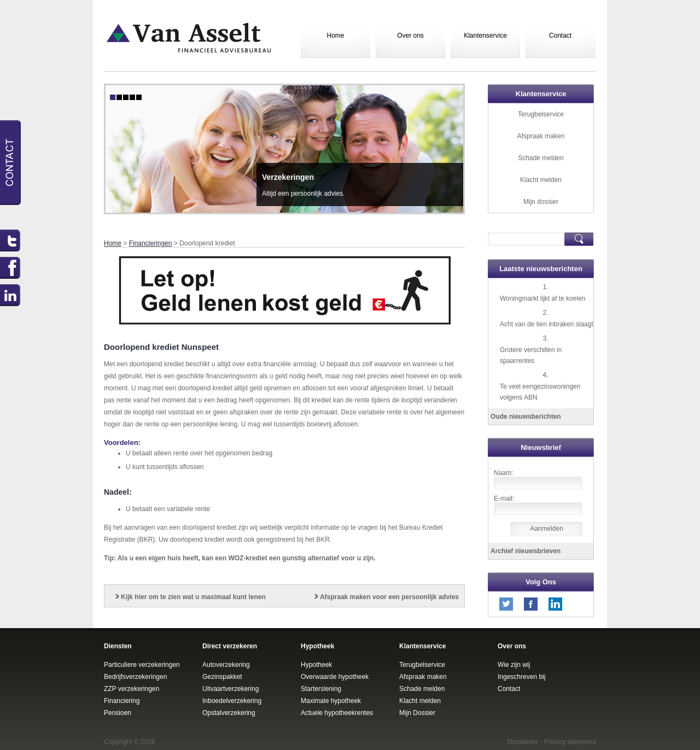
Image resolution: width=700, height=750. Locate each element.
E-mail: (504, 499)
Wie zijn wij (514, 665)
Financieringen (151, 243)
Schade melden (541, 158)
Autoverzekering (226, 665)
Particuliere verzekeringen (142, 665)
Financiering (122, 701)
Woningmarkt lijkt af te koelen (543, 298)
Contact (560, 36)
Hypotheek (316, 665)
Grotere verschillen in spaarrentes (531, 355)
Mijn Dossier (417, 713)
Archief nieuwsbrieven (526, 551)
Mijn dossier (541, 202)
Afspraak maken (541, 136)
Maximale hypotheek (331, 701)
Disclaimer (523, 742)
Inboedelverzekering (232, 701)
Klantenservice (485, 36)
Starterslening (321, 689)
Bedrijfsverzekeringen (135, 677)
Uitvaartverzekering (231, 689)
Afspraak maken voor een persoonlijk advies (389, 597)
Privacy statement (570, 742)
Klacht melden (541, 180)
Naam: (503, 473)
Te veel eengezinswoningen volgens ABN (540, 392)
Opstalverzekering (229, 713)
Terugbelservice (541, 114)
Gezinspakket (222, 677)
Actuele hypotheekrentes (337, 713)
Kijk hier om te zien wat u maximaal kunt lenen (193, 597)
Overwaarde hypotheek (335, 677)
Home (335, 36)
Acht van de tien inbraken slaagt (547, 324)
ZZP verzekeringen (132, 689)
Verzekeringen (288, 177)
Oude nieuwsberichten (526, 417)
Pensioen (118, 713)
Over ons (410, 36)
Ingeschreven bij (521, 677)
